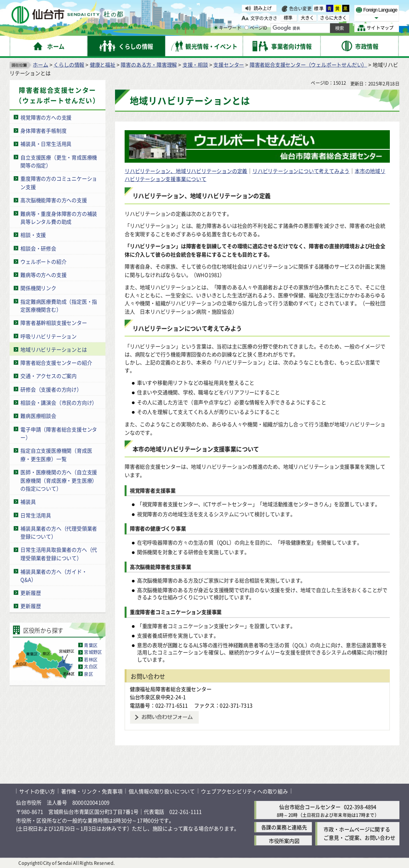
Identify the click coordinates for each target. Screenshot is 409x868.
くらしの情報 (69, 64)
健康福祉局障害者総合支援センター (171, 688)
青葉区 (91, 645)
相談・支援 (33, 235)
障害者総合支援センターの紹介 (56, 362)
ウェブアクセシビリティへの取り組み (244, 791)
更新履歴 (31, 592)
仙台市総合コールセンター (310, 807)
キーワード (227, 28)
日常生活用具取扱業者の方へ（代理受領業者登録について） (59, 554)
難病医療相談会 (38, 416)
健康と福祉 (103, 64)
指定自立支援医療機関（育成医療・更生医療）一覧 (56, 455)
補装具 (28, 502)
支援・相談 (195, 64)
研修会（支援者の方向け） (51, 389)
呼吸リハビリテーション (49, 336)
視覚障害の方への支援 (46, 117)
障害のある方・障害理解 (149, 64)
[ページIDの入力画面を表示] (246, 28)
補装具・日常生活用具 (46, 144)
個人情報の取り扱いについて (162, 791)
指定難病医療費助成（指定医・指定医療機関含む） (59, 305)
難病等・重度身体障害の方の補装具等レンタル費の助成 (59, 217)
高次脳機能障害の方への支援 (54, 200)
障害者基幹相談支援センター (54, 323)
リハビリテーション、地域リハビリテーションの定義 (186, 170)
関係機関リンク (38, 288)
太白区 (91, 666)
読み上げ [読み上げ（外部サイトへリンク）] (263, 8)
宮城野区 (93, 652)
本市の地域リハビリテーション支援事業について (196, 449)
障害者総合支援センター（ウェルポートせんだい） (308, 64)
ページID (256, 28)
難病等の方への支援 (43, 274)
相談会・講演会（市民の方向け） (59, 402)
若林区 (91, 659)
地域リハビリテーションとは (54, 349)
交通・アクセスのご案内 (49, 376)
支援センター (229, 64)
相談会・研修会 (38, 248)
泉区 (88, 673)
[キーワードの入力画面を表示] (216, 28)
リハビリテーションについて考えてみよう (301, 170)
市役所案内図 (284, 840)
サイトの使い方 (37, 791)
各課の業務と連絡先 (284, 827)
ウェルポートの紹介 (43, 261)
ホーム (40, 64)
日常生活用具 (36, 515)
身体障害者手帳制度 (43, 130)
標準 (319, 8)
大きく (308, 18)
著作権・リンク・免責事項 (92, 791)
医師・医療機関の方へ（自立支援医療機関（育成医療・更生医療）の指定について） (59, 480)
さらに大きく (333, 18)
